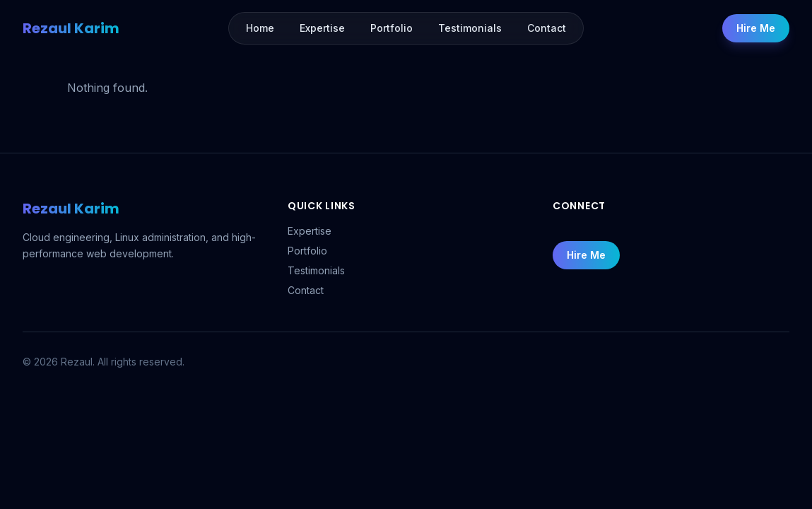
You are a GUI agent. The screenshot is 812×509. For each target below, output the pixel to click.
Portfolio (307, 251)
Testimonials (316, 270)
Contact (306, 290)
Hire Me (756, 28)
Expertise (310, 231)
